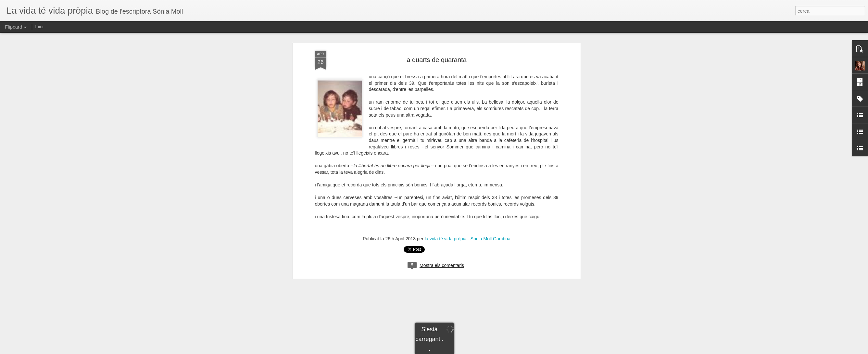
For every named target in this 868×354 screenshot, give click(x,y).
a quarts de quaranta (437, 60)
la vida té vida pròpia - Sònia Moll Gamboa (468, 239)
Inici (39, 27)
